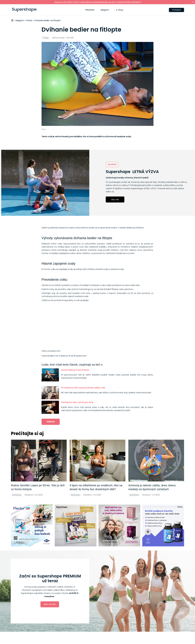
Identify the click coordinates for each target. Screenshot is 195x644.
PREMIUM (90, 10)
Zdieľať (51, 422)
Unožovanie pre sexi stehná (75, 370)
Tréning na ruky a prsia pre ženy (77, 402)
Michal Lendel (58, 38)
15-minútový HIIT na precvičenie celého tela (83, 388)
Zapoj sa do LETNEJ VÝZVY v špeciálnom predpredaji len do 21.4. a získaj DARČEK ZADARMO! (98, 2)
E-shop (120, 10)
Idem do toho (50, 604)
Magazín (105, 10)
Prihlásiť (176, 10)
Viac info (115, 199)
